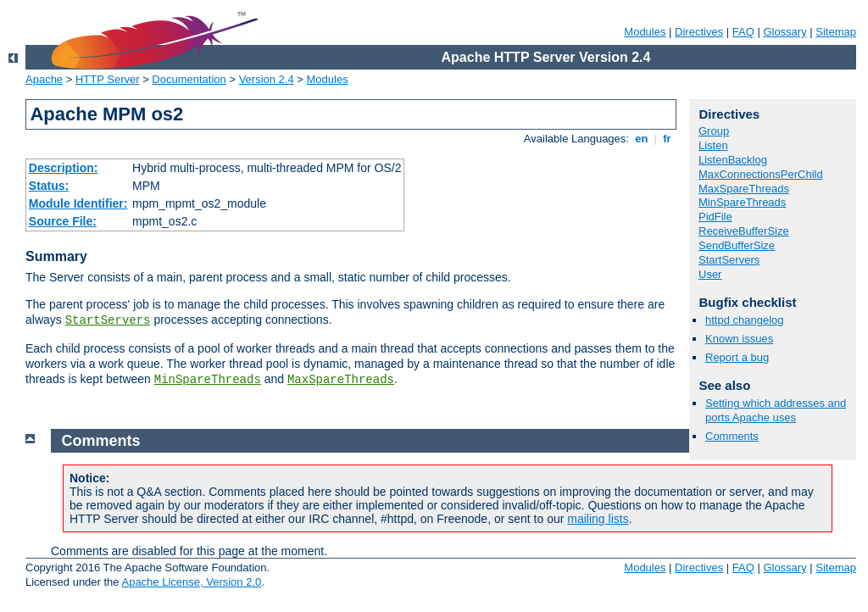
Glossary (785, 32)
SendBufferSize (737, 245)
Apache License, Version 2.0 (191, 582)
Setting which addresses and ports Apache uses (776, 410)
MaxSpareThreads (341, 380)
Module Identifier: (78, 203)
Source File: (63, 221)
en (642, 139)
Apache (44, 79)
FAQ (743, 32)
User (710, 274)
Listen (713, 145)
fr (668, 139)
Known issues (739, 339)
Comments (732, 436)
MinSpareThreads (208, 380)
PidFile (715, 217)
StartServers (108, 320)
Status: (49, 186)
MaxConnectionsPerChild (761, 174)
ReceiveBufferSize (744, 231)
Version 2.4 (267, 79)
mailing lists (598, 519)
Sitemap (836, 32)
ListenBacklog (733, 160)
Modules (645, 32)
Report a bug (737, 357)
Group (714, 131)
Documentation (189, 79)
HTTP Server (108, 79)
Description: (64, 168)
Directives (699, 32)
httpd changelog (745, 320)
